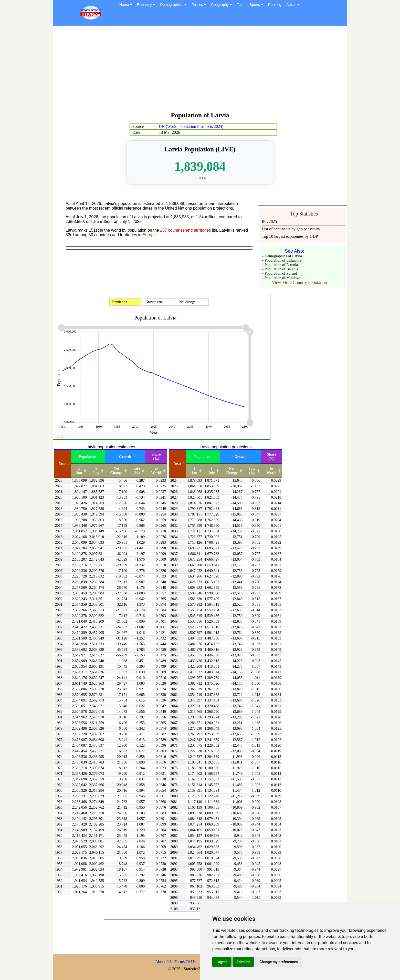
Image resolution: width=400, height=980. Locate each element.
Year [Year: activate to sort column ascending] (62, 463)
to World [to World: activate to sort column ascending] (156, 471)
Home (126, 5)
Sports (256, 5)
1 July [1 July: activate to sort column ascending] (96, 471)
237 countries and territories (185, 230)
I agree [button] (222, 962)
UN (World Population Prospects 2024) (191, 126)
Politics (199, 5)
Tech (241, 5)
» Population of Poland (279, 273)
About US (163, 962)
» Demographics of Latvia (282, 256)
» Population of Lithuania (281, 260)
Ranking (275, 5)
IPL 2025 (269, 221)
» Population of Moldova (281, 278)
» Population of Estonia (280, 265)
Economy (146, 5)
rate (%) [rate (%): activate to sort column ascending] (137, 471)
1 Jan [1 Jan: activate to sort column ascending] (79, 471)
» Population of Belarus (280, 269)
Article (293, 5)
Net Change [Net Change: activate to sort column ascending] (116, 471)
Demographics (173, 5)
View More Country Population (299, 282)
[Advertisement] (200, 71)
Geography (221, 5)
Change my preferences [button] (278, 962)
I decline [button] (243, 962)
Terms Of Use (186, 962)
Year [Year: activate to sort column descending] (178, 463)
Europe (149, 235)
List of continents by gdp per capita (291, 229)
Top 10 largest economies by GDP (290, 236)
